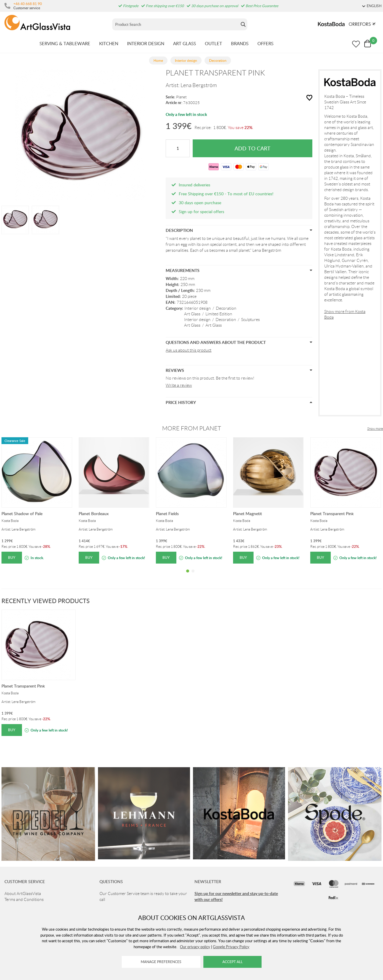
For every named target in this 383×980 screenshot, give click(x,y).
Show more (375, 429)
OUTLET (213, 43)
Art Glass (192, 314)
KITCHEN (109, 43)
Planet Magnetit (247, 513)
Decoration (226, 308)
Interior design (198, 308)
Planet (181, 97)
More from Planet (192, 428)
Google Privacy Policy (231, 947)
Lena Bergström (199, 85)
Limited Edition (219, 314)
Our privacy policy (195, 947)
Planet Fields (167, 513)
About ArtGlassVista (23, 894)
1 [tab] (188, 575)
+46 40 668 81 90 (28, 4)
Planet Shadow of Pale (22, 513)
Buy (12, 557)
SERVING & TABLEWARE (65, 43)
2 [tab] (193, 575)
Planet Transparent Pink (332, 513)
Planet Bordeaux (94, 513)
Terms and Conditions (24, 899)
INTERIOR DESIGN (146, 43)
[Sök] (176, 24)
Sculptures (250, 320)
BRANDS (240, 43)
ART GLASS (185, 43)
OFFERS (265, 43)
